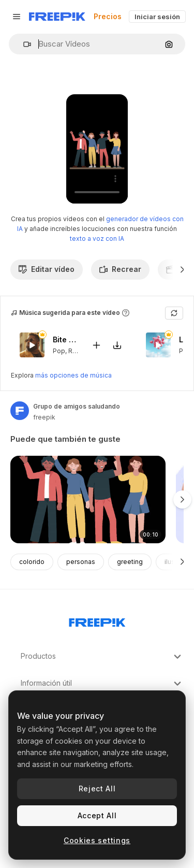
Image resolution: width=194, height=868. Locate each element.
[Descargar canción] (117, 345)
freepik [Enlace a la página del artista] (44, 417)
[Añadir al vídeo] (96, 345)
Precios (108, 16)
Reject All (97, 789)
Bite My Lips (66, 339)
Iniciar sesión (157, 17)
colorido (32, 562)
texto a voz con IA (97, 238)
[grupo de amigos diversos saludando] (88, 500)
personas (81, 562)
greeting (130, 562)
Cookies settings (97, 840)
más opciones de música (73, 375)
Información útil (102, 684)
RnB (74, 350)
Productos (102, 657)
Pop (59, 350)
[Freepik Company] (97, 620)
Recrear (120, 269)
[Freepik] (57, 17)
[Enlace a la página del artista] (20, 411)
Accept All (97, 815)
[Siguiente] (182, 269)
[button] (23, 44)
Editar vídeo (47, 269)
